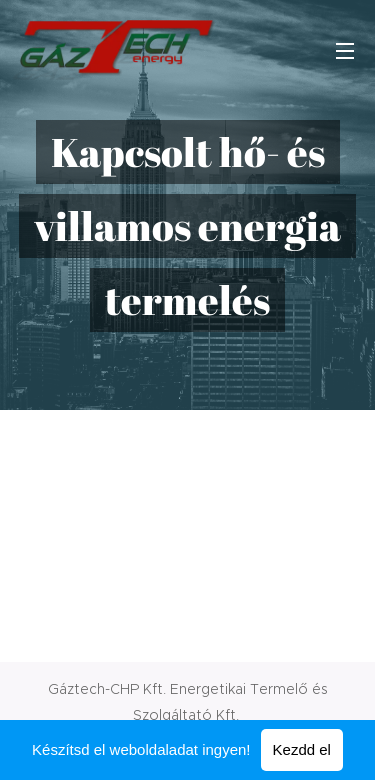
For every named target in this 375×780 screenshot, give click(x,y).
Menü (345, 51)
